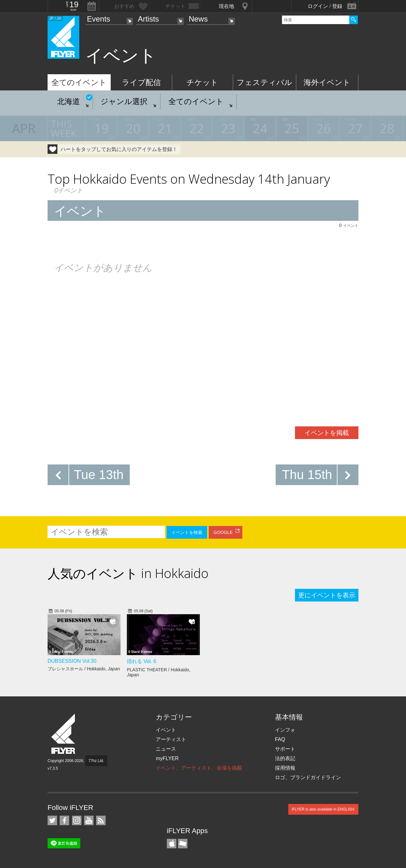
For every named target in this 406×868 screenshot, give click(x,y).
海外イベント (327, 82)
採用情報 (285, 768)
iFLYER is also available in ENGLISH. (323, 809)
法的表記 (285, 758)
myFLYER (167, 758)
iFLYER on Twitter (52, 820)
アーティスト (171, 739)
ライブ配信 (141, 82)
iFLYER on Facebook (64, 820)
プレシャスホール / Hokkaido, (84, 669)
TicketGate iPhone (183, 844)
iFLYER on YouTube (89, 820)
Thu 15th (307, 475)
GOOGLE (223, 532)
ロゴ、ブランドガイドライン (308, 777)
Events (98, 19)
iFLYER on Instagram (77, 820)
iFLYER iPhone (172, 844)
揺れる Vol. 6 (141, 661)
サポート (285, 749)
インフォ (285, 730)
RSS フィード (101, 820)
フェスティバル (264, 82)
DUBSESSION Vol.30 (72, 661)
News (198, 19)
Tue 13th (99, 475)
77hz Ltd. (96, 761)
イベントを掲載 (327, 433)
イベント (166, 730)
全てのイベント (79, 82)
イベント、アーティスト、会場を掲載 (199, 768)
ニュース (166, 749)
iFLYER (64, 734)
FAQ (280, 739)
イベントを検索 (187, 532)
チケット (202, 82)
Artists (148, 19)
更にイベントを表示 (327, 595)
